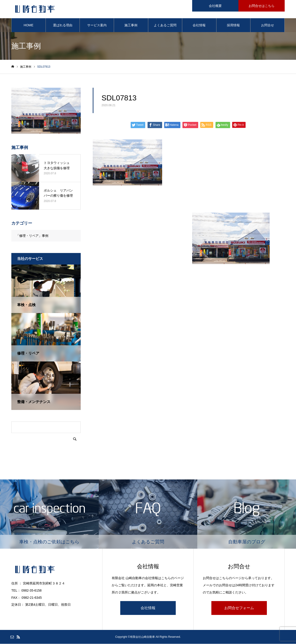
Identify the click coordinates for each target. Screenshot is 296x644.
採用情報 (233, 25)
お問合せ (268, 25)
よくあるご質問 (165, 25)
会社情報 (199, 25)
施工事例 (131, 25)
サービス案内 (97, 25)
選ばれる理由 (63, 25)
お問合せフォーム (239, 608)
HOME (28, 25)
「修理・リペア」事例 (32, 236)
